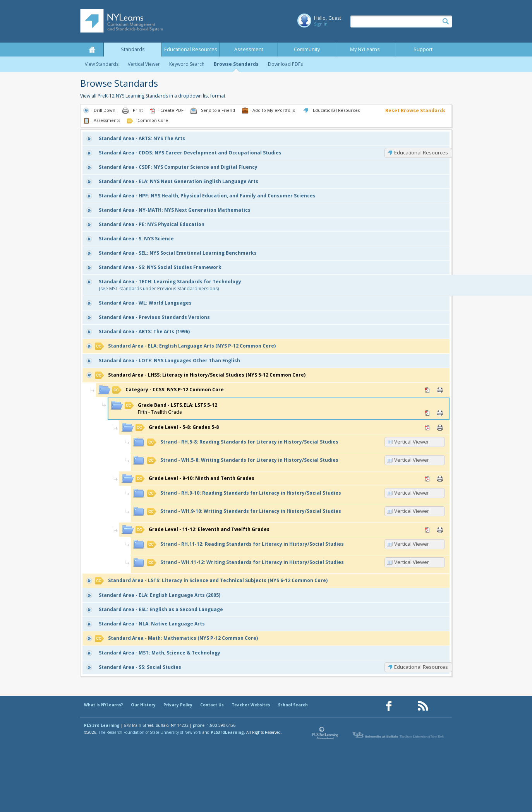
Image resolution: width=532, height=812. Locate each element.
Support (423, 49)
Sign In (321, 24)
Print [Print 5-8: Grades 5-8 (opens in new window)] (440, 428)
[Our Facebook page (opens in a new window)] (389, 706)
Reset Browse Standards (415, 110)
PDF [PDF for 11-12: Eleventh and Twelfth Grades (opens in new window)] (427, 530)
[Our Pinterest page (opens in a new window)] (406, 706)
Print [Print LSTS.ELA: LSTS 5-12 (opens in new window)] (440, 413)
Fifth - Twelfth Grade (171, 409)
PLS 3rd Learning (102, 725)
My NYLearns (365, 49)
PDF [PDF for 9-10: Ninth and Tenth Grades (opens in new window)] (427, 479)
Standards (133, 49)
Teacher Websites (251, 705)
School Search (293, 705)
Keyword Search (187, 64)
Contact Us (212, 705)
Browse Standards (236, 64)
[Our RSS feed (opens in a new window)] (423, 706)
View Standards (102, 64)
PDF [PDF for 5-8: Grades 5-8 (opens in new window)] (427, 428)
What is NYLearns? (104, 705)
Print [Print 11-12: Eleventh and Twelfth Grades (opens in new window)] (440, 530)
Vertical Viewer (144, 64)
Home (92, 50)
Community (307, 49)
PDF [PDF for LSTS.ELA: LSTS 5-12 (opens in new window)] (427, 413)
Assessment (249, 49)
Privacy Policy (178, 705)
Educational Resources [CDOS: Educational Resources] (421, 152)
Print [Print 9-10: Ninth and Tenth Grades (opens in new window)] (440, 479)
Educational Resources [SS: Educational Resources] (421, 667)
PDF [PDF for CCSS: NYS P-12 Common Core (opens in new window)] (427, 390)
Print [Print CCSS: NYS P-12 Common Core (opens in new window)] (440, 390)
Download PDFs (285, 64)
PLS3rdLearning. (228, 732)
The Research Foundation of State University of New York (150, 732)
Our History (143, 705)
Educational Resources (191, 49)
